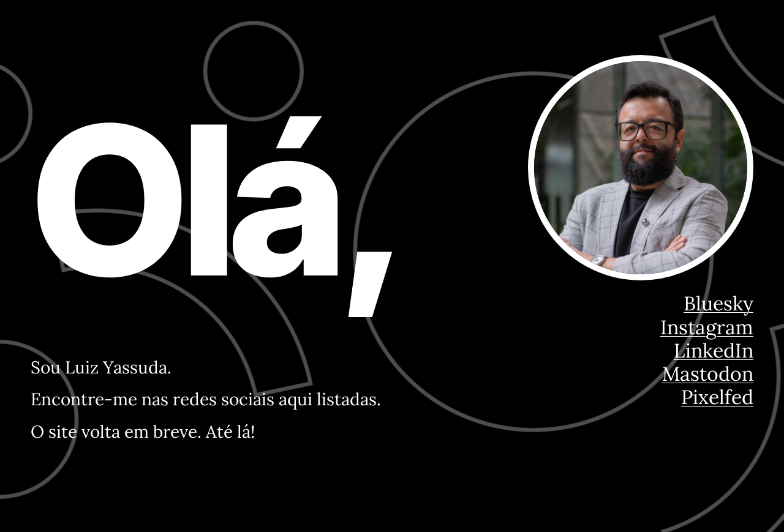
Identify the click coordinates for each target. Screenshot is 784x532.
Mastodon (708, 374)
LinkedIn (714, 350)
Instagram (707, 327)
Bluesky (718, 303)
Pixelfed (717, 397)
